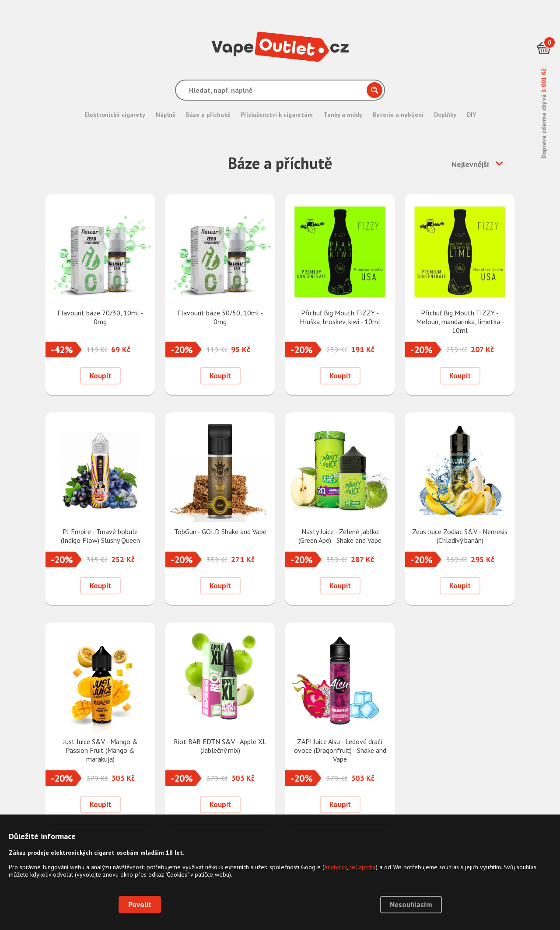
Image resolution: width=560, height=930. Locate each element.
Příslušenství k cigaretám (277, 115)
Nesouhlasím (411, 905)
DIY (471, 115)
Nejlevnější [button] (470, 164)
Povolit (140, 905)
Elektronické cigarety (115, 115)
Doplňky (445, 115)
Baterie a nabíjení (398, 115)
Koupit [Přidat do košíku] (100, 376)
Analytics (336, 867)
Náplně (166, 115)
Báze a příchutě (208, 115)
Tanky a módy (343, 115)
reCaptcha (363, 867)
